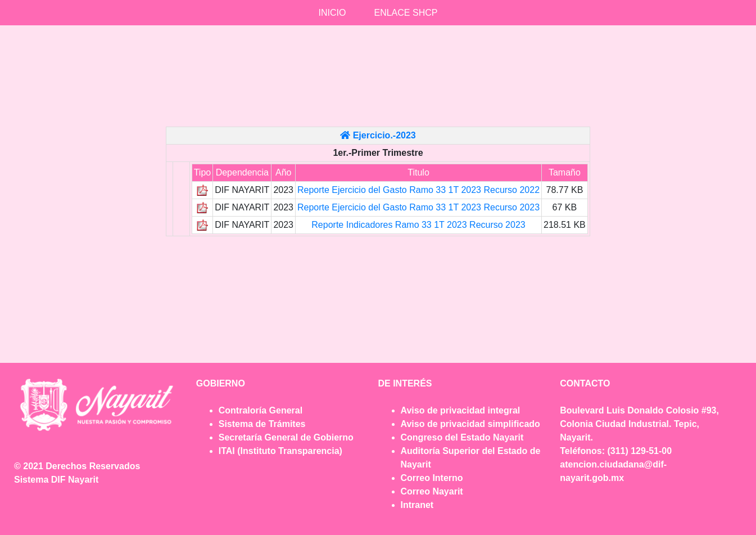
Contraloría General (261, 410)
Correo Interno (432, 478)
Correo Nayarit (432, 491)
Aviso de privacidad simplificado (470, 424)
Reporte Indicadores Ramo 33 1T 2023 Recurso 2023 (418, 225)
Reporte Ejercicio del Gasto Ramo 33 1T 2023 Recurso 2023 (418, 207)
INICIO (332, 13)
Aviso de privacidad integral (461, 410)
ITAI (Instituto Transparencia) (280, 451)
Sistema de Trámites (262, 424)
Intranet (417, 505)
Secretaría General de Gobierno (286, 437)
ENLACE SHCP (406, 13)
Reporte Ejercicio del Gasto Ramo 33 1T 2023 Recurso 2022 (418, 190)
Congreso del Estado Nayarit (462, 437)
